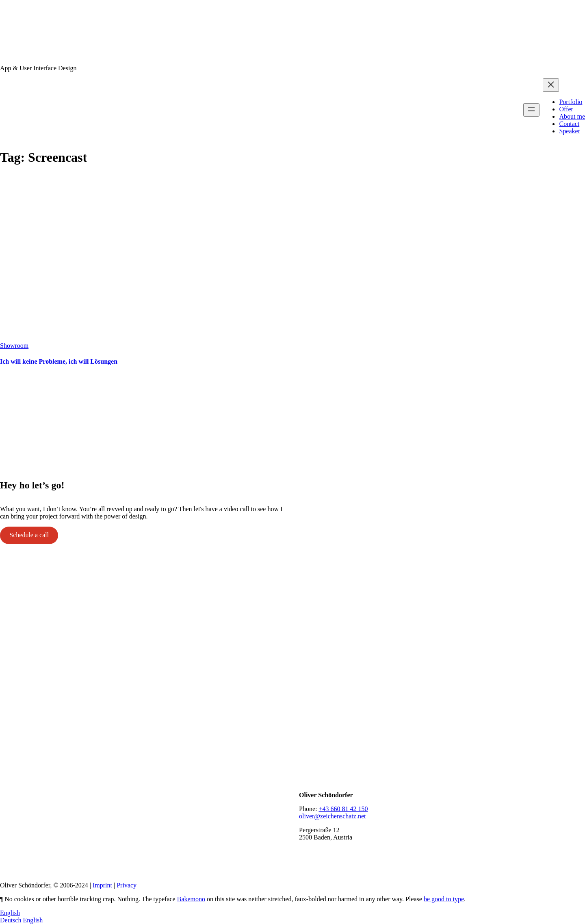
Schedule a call (29, 535)
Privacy (127, 885)
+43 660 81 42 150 (343, 809)
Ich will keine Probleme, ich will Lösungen (59, 361)
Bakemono (191, 899)
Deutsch (11, 920)
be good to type (444, 899)
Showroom (14, 346)
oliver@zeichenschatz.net (332, 816)
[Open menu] (531, 110)
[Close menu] (551, 85)
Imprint (102, 885)
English (10, 913)
